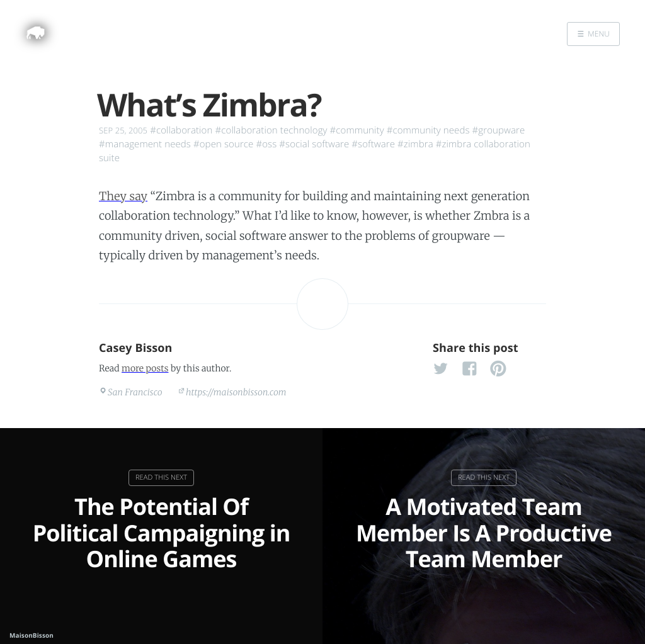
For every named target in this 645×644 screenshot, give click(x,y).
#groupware (499, 130)
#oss (266, 144)
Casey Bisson (136, 348)
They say (123, 196)
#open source (223, 144)
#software (373, 144)
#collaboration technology (271, 130)
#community (357, 130)
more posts (145, 368)
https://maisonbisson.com (236, 392)
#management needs (145, 144)
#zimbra (415, 144)
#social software (314, 144)
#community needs (428, 130)
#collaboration (181, 130)
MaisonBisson (31, 635)
